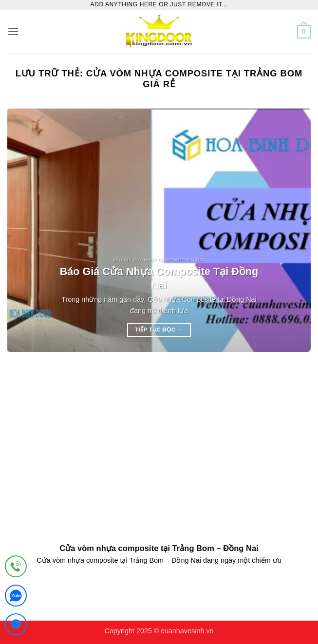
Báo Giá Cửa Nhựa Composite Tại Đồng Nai (159, 278)
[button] (13, 31)
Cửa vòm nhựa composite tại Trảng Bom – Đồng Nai (159, 548)
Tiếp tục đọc (159, 330)
